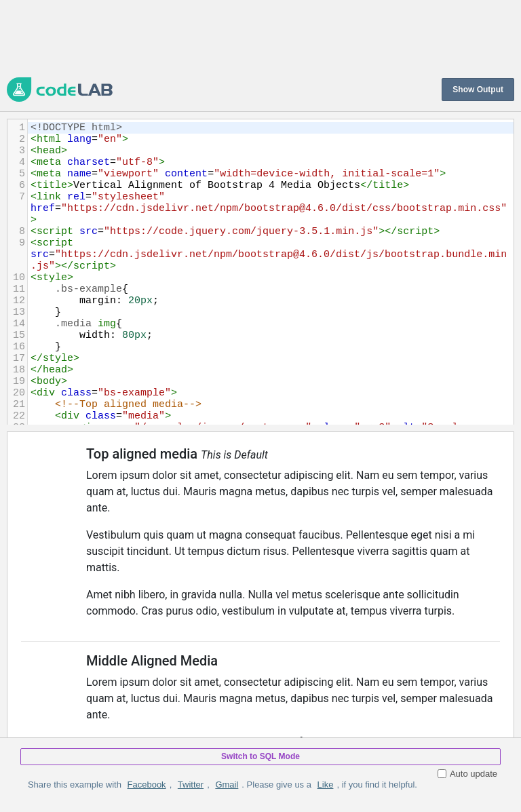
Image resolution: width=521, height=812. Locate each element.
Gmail (227, 785)
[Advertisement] (254, 37)
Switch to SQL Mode (260, 756)
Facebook (147, 785)
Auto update (467, 774)
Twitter (191, 785)
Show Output (478, 90)
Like (326, 785)
